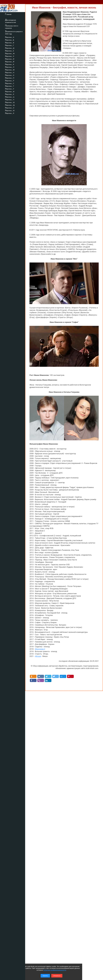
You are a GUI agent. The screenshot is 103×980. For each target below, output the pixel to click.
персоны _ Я (10, 113)
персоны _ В (10, 42)
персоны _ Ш (10, 102)
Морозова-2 (40, 649)
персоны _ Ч (10, 99)
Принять (45, 976)
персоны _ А (10, 37)
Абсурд (38, 656)
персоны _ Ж (10, 53)
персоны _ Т (10, 86)
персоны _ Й (10, 61)
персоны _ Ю (10, 110)
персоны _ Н (10, 72)
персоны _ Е (10, 51)
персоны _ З (10, 56)
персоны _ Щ (10, 105)
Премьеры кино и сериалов (12, 27)
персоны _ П (10, 78)
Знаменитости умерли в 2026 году (14, 32)
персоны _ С (10, 83)
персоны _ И (10, 59)
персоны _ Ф (10, 91)
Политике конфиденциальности (55, 970)
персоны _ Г (10, 45)
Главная (8, 14)
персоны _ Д (10, 48)
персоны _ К (10, 64)
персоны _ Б (10, 40)
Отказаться (57, 976)
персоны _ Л (10, 67)
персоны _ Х (10, 94)
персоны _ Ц (10, 97)
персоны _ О (10, 75)
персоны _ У (10, 89)
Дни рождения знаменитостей (11, 21)
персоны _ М (10, 70)
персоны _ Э (10, 108)
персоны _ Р (10, 80)
